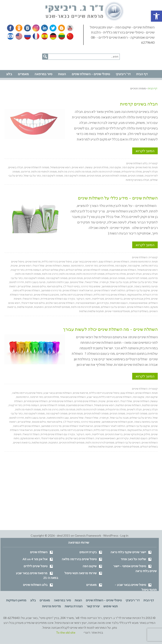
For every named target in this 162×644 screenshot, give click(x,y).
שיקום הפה (128, 167)
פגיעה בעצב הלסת (35, 282)
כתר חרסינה (92, 266)
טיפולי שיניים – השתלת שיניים (104, 600)
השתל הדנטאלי (31, 299)
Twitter (52, 28)
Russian (27, 36)
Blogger (60, 28)
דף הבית (149, 600)
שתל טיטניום (77, 282)
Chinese (69, 36)
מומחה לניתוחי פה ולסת (44, 172)
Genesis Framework (88, 535)
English (19, 36)
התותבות (39, 307)
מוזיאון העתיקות (16, 600)
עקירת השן (103, 303)
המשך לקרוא (145, 151)
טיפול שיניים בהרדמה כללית (57, 262)
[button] (156, 16)
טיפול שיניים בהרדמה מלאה (27, 393)
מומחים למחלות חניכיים (57, 307)
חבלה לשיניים (150, 172)
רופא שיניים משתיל (60, 167)
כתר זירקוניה (18, 270)
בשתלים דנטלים (140, 311)
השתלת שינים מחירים (86, 401)
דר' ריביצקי (133, 600)
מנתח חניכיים (94, 176)
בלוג (33, 600)
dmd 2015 (63, 535)
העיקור (80, 299)
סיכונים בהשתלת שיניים (46, 295)
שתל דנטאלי (92, 282)
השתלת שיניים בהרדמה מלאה (76, 295)
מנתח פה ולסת (83, 172)
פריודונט (26, 172)
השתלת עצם (106, 262)
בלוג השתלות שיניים (137, 163)
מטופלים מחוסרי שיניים (117, 311)
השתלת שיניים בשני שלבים (60, 303)
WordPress (111, 535)
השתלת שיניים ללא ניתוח (27, 290)
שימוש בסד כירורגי (91, 286)
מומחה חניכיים (136, 176)
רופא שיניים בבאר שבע (85, 262)
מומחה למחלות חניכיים (115, 176)
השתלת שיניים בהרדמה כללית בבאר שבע (109, 397)
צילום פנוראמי (54, 286)
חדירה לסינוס (17, 282)
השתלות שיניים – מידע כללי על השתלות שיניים (118, 198)
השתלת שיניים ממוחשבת (123, 270)
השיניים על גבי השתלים (113, 307)
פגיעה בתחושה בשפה (146, 286)
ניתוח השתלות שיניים (138, 307)
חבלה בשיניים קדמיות (139, 104)
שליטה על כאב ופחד (133, 559)
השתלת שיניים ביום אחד (73, 397)
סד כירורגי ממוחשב (51, 290)
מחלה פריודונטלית (132, 172)
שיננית (14, 266)
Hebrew (11, 36)
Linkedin (44, 28)
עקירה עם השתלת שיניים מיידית (58, 299)
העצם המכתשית (119, 303)
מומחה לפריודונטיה (137, 278)
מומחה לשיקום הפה (75, 176)
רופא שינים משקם (30, 438)
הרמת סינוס (77, 266)
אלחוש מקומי (135, 295)
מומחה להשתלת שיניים (37, 167)
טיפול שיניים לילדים (36, 566)
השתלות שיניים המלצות (128, 405)
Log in (124, 535)
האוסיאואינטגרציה (86, 303)
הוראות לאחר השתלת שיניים (78, 290)
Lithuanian (61, 36)
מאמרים (91, 585)
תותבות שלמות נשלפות (92, 311)
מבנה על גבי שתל (119, 282)
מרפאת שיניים (143, 167)
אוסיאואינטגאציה (138, 303)
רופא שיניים (78, 167)
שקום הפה (115, 167)
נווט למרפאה (12, 64)
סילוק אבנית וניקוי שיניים (137, 299)
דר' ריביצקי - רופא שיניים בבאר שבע (85, 11)
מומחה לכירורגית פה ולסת (106, 172)
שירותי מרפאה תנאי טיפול (81, 573)
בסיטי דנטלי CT (72, 286)
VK (27, 28)
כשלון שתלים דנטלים (54, 270)
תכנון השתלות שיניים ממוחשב (117, 286)
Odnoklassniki (19, 28)
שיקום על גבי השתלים (138, 290)
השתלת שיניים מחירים (36, 401)
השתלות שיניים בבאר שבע (58, 393)
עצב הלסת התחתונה (58, 282)
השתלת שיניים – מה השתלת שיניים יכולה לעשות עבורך (110, 329)
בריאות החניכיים (114, 299)
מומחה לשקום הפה (52, 176)
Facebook (11, 28)
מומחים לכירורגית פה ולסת (85, 307)
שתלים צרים (24, 286)
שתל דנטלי (39, 266)
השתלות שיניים (54, 266)
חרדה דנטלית (150, 295)
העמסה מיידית (33, 270)
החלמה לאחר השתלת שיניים (110, 290)
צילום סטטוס (39, 286)
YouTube (68, 28)
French (36, 36)
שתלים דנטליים (74, 270)
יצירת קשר (93, 606)
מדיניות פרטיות (52, 606)
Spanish (44, 36)
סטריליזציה (98, 299)
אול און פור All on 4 (35, 559)
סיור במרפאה (62, 600)
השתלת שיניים (140, 257)
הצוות (78, 600)
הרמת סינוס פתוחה (141, 262)
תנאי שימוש (111, 606)
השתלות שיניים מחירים (61, 401)
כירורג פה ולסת (66, 172)
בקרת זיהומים (88, 552)
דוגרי (87, 632)
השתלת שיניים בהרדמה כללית (110, 295)
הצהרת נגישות (74, 606)
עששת (89, 167)
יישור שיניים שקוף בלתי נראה (128, 552)
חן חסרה (104, 282)
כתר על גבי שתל (32, 176)
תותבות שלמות (25, 307)
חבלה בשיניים (16, 167)
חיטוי (88, 299)
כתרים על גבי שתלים (141, 282)
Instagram (35, 28)
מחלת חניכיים (101, 167)
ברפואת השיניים (22, 443)
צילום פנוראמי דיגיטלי (33, 303)
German (52, 36)
